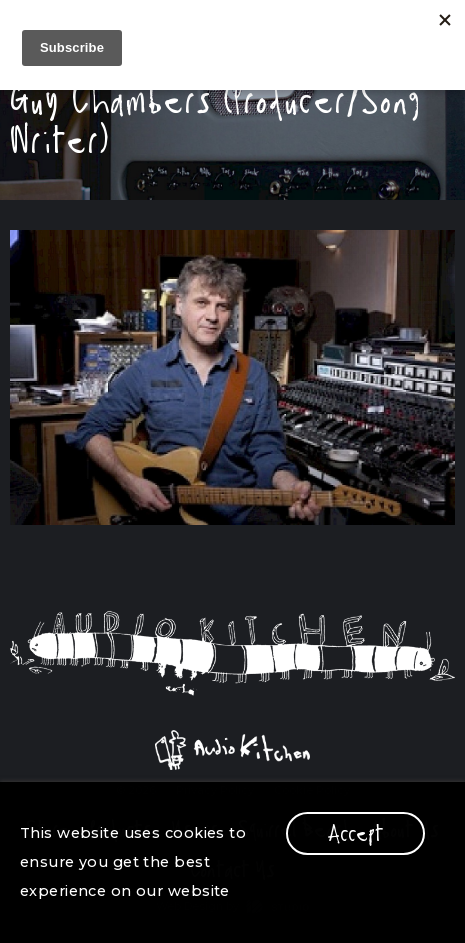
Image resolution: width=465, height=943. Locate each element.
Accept (355, 833)
